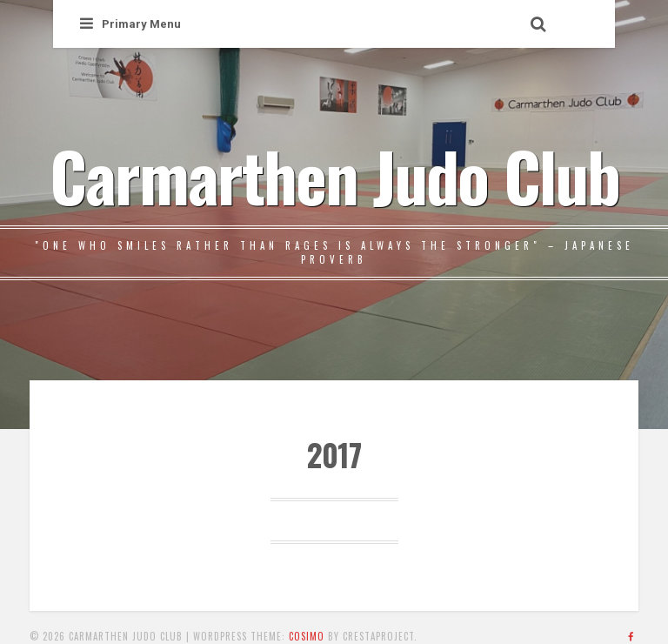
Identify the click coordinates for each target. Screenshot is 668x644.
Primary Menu (130, 24)
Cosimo (307, 636)
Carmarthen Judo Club (334, 175)
